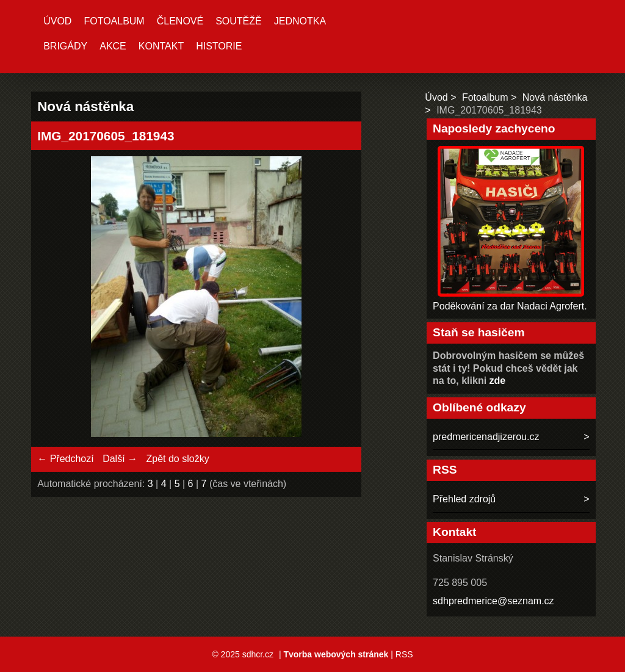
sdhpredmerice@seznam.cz (493, 601)
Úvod (57, 21)
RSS (404, 654)
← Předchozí (65, 459)
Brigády (65, 46)
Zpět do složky (177, 459)
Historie (219, 46)
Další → (120, 459)
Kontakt (161, 46)
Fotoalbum (114, 21)
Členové (180, 21)
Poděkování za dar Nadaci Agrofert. (510, 306)
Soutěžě (239, 21)
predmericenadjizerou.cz (486, 437)
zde (498, 381)
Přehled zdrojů (464, 499)
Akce (113, 46)
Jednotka (300, 21)
